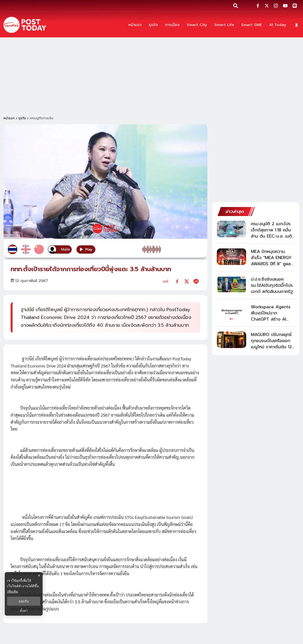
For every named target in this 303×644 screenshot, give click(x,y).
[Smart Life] (224, 25)
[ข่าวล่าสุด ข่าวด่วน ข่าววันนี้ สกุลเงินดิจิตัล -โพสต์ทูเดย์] (25, 25)
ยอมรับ (24, 601)
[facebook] (177, 281)
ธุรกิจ (22, 118)
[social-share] (258, 6)
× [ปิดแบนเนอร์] (39, 576)
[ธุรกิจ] (153, 25)
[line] (196, 281)
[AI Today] (278, 25)
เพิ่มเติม (13, 591)
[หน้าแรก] (135, 25)
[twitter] (187, 281)
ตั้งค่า (24, 611)
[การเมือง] (172, 25)
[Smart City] (197, 25)
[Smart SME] (252, 25)
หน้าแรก (9, 118)
